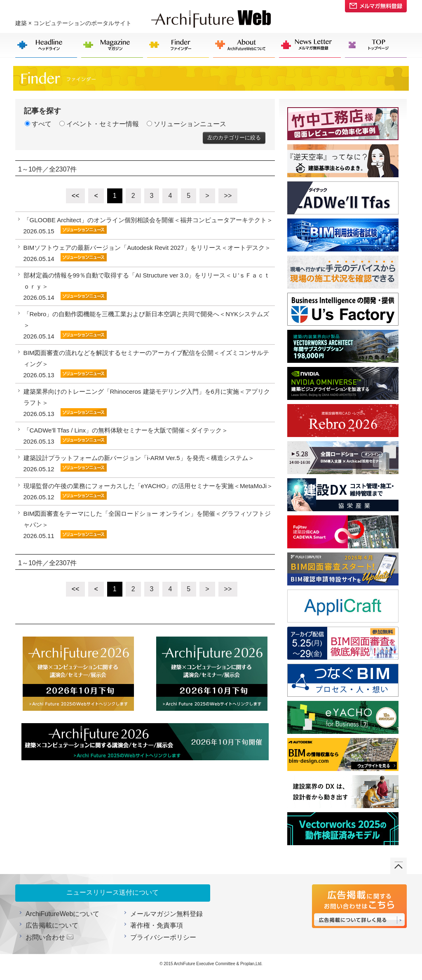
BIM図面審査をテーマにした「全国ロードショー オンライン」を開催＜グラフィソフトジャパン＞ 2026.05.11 (147, 525)
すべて (38, 124)
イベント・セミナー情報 (99, 124)
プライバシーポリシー (163, 937)
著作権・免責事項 (157, 925)
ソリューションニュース (186, 124)
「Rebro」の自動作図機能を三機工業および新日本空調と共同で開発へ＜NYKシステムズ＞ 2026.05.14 (147, 325)
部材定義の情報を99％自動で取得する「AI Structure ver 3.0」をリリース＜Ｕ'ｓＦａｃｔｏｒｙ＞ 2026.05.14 (147, 286)
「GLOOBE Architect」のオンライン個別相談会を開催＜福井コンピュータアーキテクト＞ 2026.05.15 (148, 226)
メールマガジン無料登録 (166, 914)
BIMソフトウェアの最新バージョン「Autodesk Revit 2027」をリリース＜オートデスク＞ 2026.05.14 (147, 253)
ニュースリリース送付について (113, 892)
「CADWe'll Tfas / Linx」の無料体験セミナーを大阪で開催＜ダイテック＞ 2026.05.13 (126, 436)
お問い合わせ (45, 937)
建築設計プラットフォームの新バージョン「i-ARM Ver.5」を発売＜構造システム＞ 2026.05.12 (139, 463)
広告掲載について (52, 925)
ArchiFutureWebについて (62, 914)
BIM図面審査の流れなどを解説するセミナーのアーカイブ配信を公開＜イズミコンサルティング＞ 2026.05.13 (147, 364)
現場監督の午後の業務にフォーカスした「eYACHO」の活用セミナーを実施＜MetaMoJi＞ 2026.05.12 (148, 491)
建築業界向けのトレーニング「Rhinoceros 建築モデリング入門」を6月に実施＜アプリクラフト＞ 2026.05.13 (147, 403)
